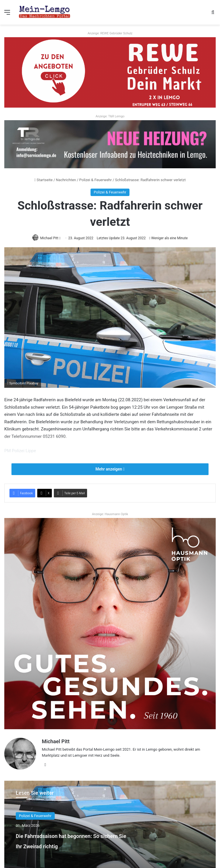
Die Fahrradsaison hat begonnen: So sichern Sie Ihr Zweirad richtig (71, 843)
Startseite (44, 180)
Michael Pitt (56, 742)
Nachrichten (66, 180)
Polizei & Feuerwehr (96, 180)
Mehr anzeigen (110, 469)
